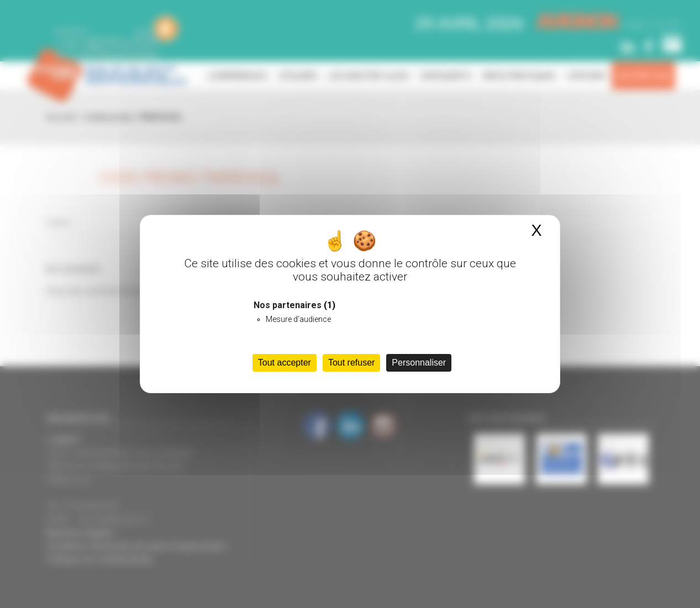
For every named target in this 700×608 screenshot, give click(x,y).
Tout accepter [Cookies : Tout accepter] (285, 363)
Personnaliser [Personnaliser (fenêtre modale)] (419, 363)
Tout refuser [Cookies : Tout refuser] (351, 363)
